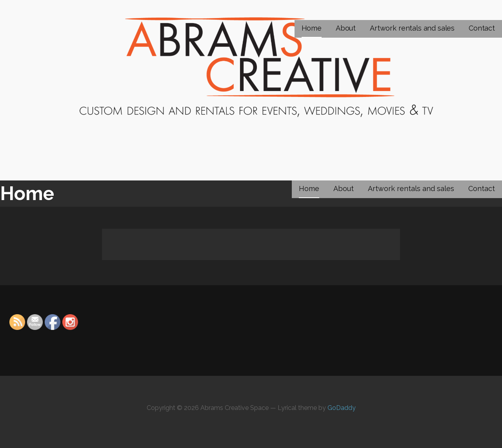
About (346, 28)
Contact (482, 28)
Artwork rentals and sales (412, 28)
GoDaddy (342, 408)
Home (312, 28)
